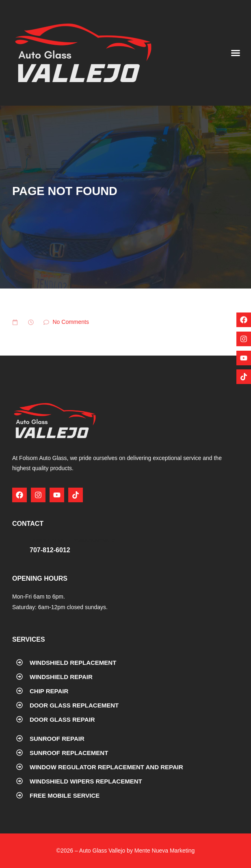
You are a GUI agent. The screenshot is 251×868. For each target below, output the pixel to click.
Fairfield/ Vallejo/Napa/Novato (73, 541)
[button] (236, 53)
